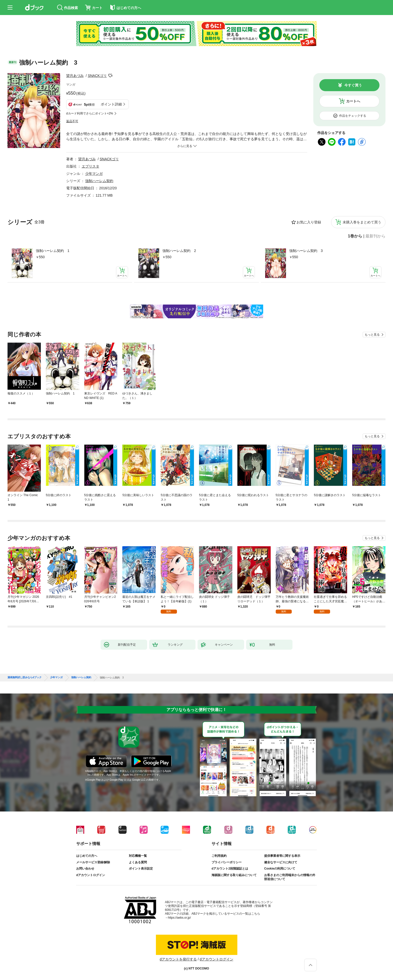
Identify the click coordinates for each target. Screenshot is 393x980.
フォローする (110, 76)
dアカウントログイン (91, 875)
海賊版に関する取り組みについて (234, 875)
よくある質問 (138, 862)
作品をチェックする (353, 116)
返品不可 (72, 121)
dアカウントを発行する (178, 959)
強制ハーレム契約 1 (53, 251)
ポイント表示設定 (141, 869)
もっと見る (372, 335)
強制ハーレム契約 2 (179, 251)
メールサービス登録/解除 (93, 862)
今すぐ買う (353, 85)
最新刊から (375, 236)
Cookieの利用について (280, 869)
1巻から (355, 236)
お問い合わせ (85, 869)
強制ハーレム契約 (99, 181)
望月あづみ (75, 76)
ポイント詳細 (111, 104)
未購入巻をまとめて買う (362, 222)
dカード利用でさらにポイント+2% (90, 113)
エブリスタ (90, 166)
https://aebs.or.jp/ (179, 918)
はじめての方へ (87, 856)
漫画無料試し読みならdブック (25, 677)
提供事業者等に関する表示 (282, 856)
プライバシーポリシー (227, 862)
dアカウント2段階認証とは (230, 869)
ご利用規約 (219, 856)
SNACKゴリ (97, 76)
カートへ (353, 101)
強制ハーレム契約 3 (306, 251)
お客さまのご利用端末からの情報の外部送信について (290, 877)
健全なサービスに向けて (281, 862)
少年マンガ (94, 174)
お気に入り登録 (309, 222)
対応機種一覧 (138, 856)
